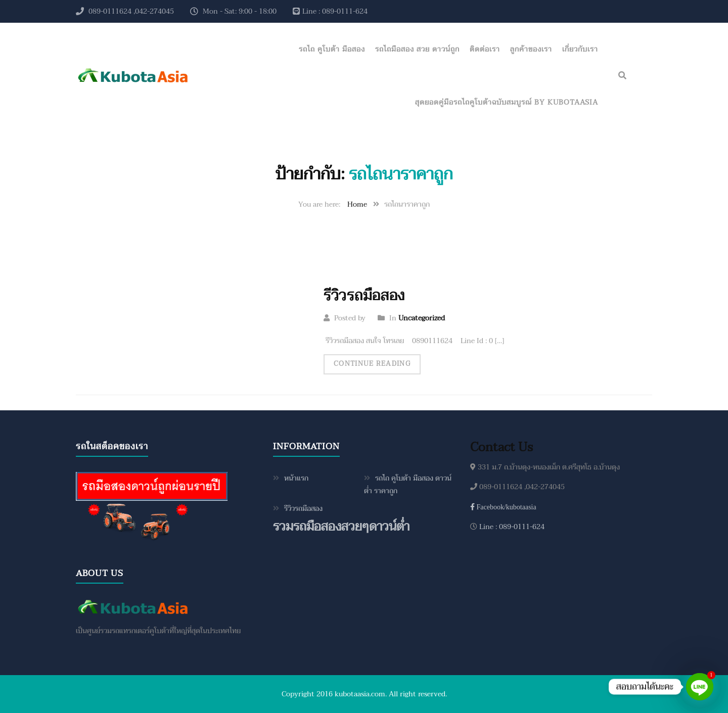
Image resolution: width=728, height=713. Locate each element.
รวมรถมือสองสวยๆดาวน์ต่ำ (341, 527)
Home (357, 204)
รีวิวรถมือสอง (364, 296)
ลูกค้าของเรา (531, 49)
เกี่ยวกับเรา (580, 49)
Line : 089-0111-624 (511, 527)
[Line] (700, 687)
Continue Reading (372, 364)
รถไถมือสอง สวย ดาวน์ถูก (417, 49)
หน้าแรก (296, 478)
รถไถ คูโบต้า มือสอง (332, 49)
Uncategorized (422, 318)
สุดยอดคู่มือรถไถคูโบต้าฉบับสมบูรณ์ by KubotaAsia (507, 102)
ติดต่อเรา (485, 49)
